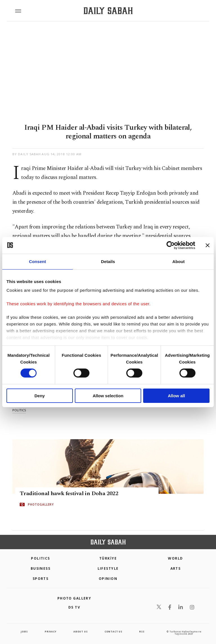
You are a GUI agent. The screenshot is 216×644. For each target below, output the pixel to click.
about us (80, 631)
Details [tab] (108, 261)
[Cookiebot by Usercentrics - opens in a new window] (171, 245)
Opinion (108, 579)
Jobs (24, 631)
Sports (41, 579)
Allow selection (108, 396)
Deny (40, 396)
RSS (142, 631)
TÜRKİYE (108, 558)
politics (19, 410)
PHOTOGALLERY (41, 504)
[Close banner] (208, 245)
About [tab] (179, 261)
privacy (51, 631)
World (175, 558)
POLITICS (40, 558)
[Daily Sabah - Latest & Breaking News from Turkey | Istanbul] (108, 11)
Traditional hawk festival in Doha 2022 (69, 493)
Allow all (176, 396)
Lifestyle (108, 568)
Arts (176, 568)
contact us (113, 631)
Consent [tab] (38, 261)
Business (41, 568)
